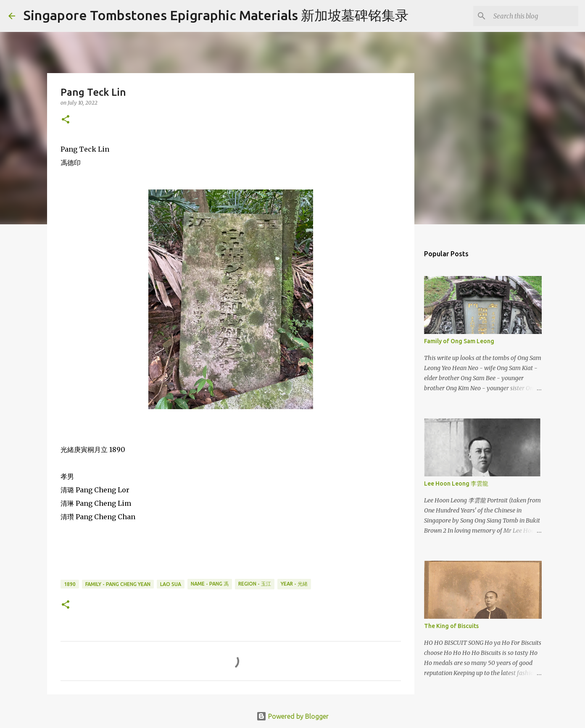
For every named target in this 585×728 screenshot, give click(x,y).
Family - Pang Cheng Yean (118, 584)
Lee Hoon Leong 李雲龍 (456, 484)
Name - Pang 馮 (210, 584)
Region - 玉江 (255, 584)
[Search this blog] (534, 16)
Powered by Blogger (292, 716)
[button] (66, 120)
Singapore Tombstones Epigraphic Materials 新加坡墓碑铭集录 (216, 15)
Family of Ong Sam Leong (459, 341)
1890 (70, 584)
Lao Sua (171, 584)
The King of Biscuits (451, 626)
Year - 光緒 (294, 584)
